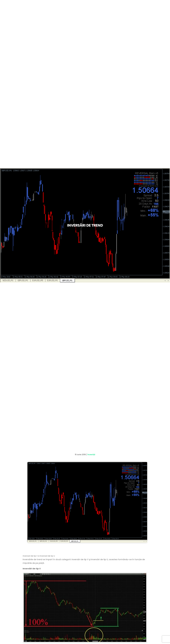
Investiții (91, 455)
